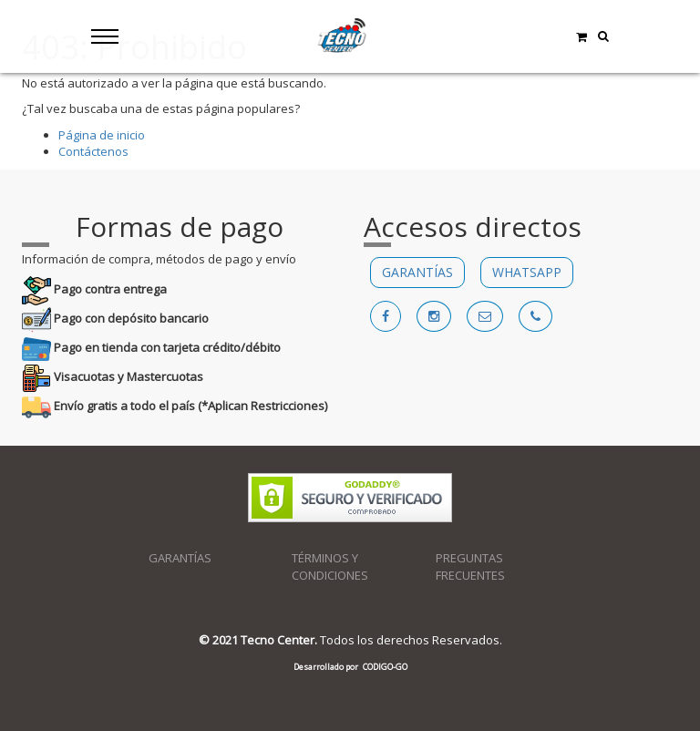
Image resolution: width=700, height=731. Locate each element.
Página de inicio (102, 135)
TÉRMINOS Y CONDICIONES (330, 566)
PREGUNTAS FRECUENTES (470, 566)
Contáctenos (93, 151)
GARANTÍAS (417, 272)
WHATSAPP (527, 272)
